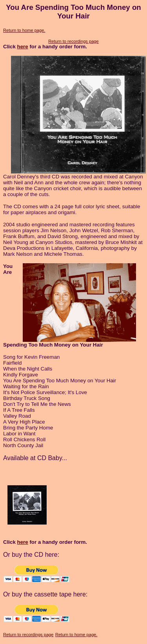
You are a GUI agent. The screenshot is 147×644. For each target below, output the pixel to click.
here (23, 47)
